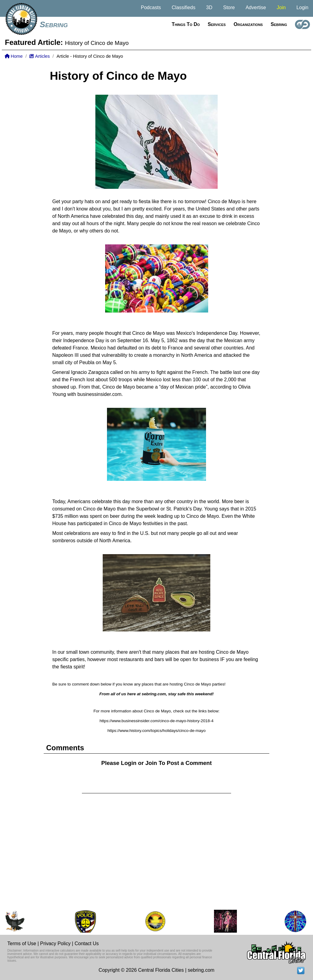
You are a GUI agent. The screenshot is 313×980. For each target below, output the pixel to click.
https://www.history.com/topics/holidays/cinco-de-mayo (156, 731)
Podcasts (151, 7)
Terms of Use (22, 943)
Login (302, 7)
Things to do (186, 24)
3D (209, 7)
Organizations (248, 24)
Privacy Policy (55, 943)
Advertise (256, 7)
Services (217, 24)
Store (229, 7)
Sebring (54, 24)
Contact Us (87, 943)
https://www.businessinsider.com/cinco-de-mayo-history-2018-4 (157, 721)
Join (281, 7)
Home (14, 56)
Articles (39, 56)
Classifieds (184, 7)
